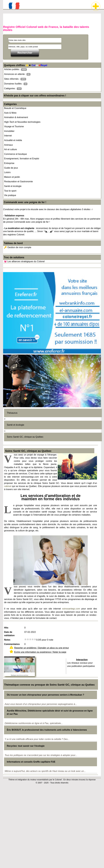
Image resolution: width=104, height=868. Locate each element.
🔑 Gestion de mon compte (18, 247)
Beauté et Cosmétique (15, 108)
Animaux (8, 145)
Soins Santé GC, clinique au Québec (25, 437)
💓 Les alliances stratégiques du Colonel (24, 261)
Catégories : (13, 89)
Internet (8, 136)
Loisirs (7, 172)
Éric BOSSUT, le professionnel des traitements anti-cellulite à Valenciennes (47, 730)
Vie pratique (10, 195)
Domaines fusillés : (16, 84)
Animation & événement (16, 117)
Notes (7, 640)
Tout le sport (10, 191)
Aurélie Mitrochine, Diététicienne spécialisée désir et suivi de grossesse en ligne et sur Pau (50, 712)
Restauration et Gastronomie (18, 181)
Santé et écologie (13, 186)
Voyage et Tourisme (14, 126)
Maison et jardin (12, 177)
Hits (6, 628)
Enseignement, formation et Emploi (22, 159)
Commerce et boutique (15, 154)
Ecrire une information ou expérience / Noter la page (40, 652)
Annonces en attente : (17, 74)
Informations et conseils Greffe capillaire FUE (31, 762)
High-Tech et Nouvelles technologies (22, 122)
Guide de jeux (11, 168)
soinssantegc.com (71, 609)
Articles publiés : (15, 69)
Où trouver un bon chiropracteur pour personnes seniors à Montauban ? (45, 695)
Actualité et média (13, 140)
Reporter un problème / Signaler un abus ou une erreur (42, 648)
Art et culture (10, 149)
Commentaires (12, 644)
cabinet (8, 486)
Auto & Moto (10, 113)
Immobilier (9, 131)
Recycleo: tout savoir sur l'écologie (26, 746)
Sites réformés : (15, 79)
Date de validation (9, 634)
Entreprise (9, 163)
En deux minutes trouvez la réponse (80, 780)
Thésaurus (12, 413)
